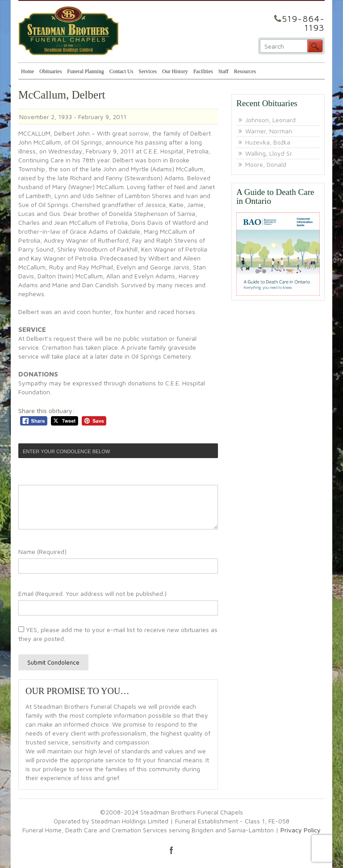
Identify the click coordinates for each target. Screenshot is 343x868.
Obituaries (50, 71)
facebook (171, 850)
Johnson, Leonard (270, 120)
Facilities (203, 71)
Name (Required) (42, 552)
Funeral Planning (85, 71)
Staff (224, 71)
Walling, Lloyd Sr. (269, 153)
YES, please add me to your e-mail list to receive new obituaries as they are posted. (118, 634)
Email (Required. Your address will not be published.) (92, 593)
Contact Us (121, 71)
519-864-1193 (303, 23)
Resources (245, 71)
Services (148, 71)
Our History (175, 71)
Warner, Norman (269, 131)
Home (27, 71)
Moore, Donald (266, 164)
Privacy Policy (301, 830)
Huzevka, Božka (268, 142)
